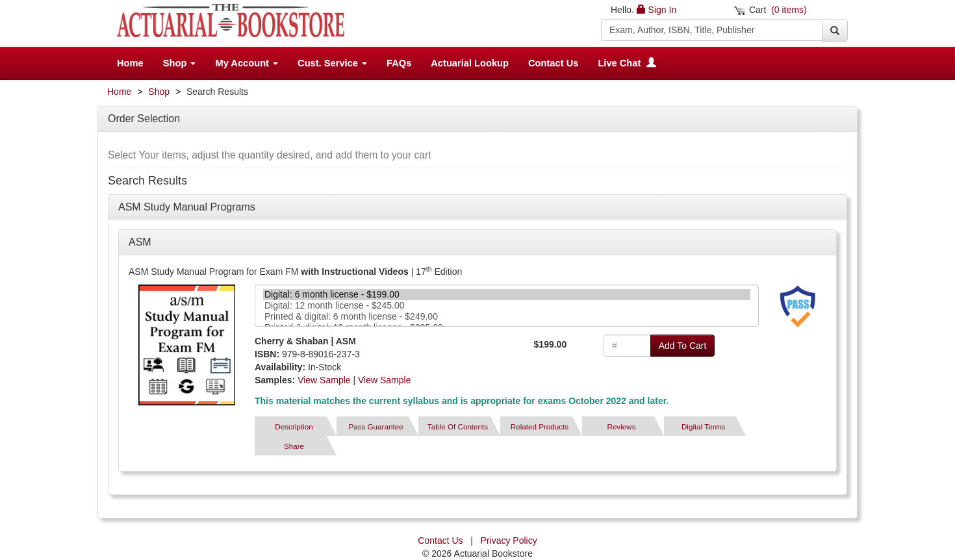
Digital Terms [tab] (703, 426)
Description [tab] (294, 426)
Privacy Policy (509, 541)
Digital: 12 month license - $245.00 (507, 306)
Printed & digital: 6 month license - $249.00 (507, 317)
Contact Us (553, 63)
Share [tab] (294, 446)
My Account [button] (247, 63)
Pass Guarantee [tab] (376, 426)
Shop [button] (180, 63)
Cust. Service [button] (332, 63)
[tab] (798, 307)
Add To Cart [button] (683, 346)
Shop (159, 92)
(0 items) (789, 10)
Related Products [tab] (540, 426)
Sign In (663, 10)
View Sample (324, 380)
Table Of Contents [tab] (458, 426)
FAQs (399, 63)
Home (130, 63)
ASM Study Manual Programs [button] (187, 207)
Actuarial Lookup (470, 63)
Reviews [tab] (621, 426)
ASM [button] (140, 242)
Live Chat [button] (627, 63)
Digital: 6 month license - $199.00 (507, 295)
